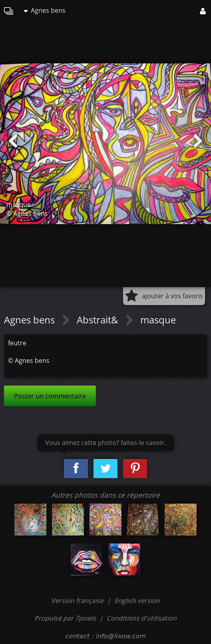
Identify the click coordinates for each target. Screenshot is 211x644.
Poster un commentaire (50, 396)
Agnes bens (45, 10)
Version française (78, 601)
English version (137, 601)
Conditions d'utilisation (142, 618)
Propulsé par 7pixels (65, 618)
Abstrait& (99, 320)
